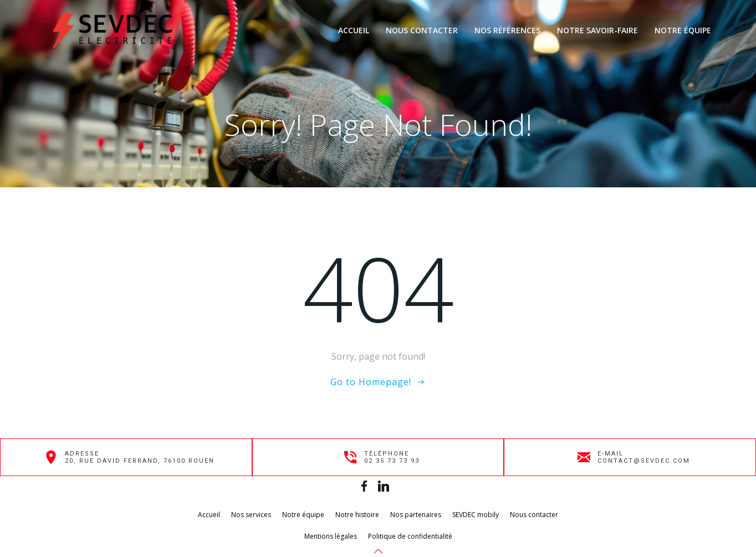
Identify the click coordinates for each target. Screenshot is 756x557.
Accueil (354, 30)
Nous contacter (422, 30)
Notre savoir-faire (597, 30)
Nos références (507, 30)
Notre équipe (683, 30)
